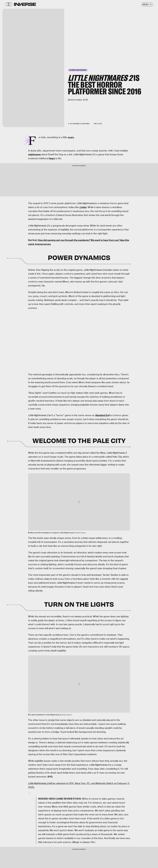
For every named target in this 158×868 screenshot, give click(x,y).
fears (52, 158)
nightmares (34, 154)
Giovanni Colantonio (81, 124)
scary (71, 137)
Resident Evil (102, 415)
